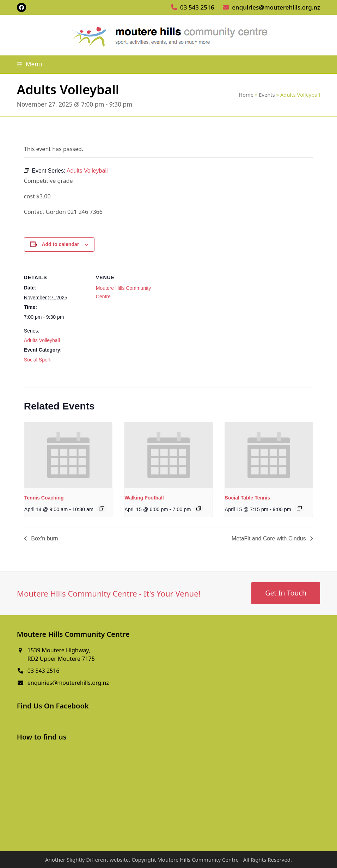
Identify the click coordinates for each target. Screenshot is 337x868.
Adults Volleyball (42, 340)
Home (246, 95)
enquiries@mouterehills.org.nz (276, 7)
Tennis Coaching (44, 498)
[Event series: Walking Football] (199, 508)
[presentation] (68, 455)
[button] (30, 64)
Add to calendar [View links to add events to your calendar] (60, 244)
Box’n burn (44, 538)
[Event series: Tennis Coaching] (102, 508)
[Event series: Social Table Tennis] (299, 508)
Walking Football (144, 498)
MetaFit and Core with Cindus (269, 538)
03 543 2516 (197, 7)
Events (267, 95)
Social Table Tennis (248, 498)
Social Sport (37, 360)
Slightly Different (87, 860)
